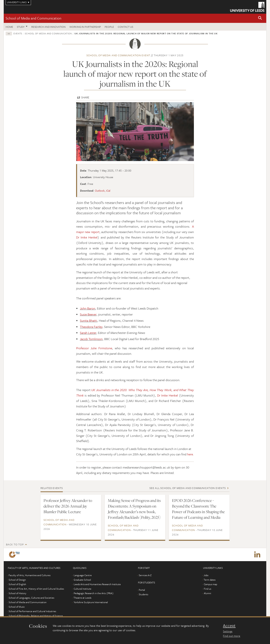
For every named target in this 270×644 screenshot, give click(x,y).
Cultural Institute (82, 589)
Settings (228, 631)
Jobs (206, 575)
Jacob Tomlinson (91, 339)
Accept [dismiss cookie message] (229, 626)
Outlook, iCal (103, 190)
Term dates (210, 580)
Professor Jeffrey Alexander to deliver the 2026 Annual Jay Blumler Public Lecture (68, 506)
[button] (260, 18)
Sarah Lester (88, 333)
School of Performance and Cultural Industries (32, 611)
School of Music (17, 607)
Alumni (207, 593)
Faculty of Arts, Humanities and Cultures (30, 575)
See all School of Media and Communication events (187, 488)
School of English (17, 584)
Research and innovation (48, 27)
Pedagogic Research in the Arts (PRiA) (94, 593)
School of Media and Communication (33, 18)
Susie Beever (88, 314)
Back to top (15, 544)
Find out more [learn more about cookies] (232, 636)
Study (21, 27)
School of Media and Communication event (118, 55)
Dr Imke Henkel (87, 237)
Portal (142, 590)
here (190, 454)
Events (18, 33)
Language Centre (83, 575)
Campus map (210, 584)
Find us (207, 589)
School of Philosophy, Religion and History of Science (36, 616)
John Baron (88, 308)
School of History (17, 593)
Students (143, 594)
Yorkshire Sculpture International (91, 602)
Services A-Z (145, 575)
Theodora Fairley (91, 327)
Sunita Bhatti (88, 321)
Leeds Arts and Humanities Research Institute (97, 584)
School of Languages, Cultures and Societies (31, 598)
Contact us (125, 27)
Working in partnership (85, 27)
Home (9, 27)
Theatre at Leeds (82, 598)
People (109, 27)
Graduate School (82, 580)
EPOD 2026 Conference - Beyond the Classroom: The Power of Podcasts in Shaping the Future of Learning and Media (198, 509)
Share (85, 97)
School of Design (17, 580)
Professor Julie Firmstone (94, 348)
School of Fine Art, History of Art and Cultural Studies (36, 589)
